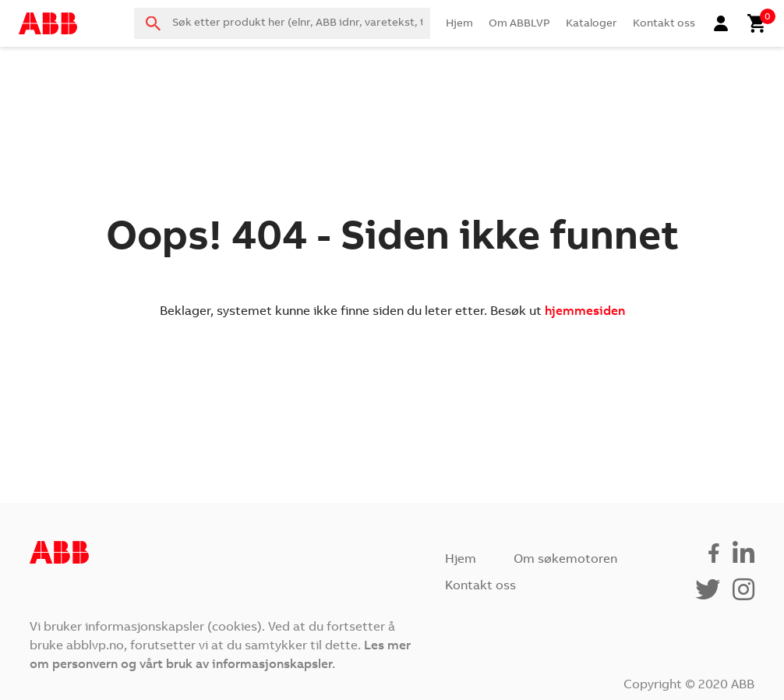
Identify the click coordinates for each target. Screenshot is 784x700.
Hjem (459, 24)
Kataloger (592, 24)
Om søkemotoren (565, 560)
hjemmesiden (585, 312)
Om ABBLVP (519, 24)
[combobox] (282, 23)
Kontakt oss (664, 24)
